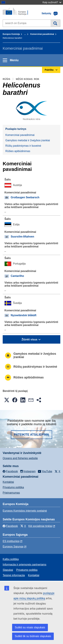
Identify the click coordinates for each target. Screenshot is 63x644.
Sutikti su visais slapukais (30, 627)
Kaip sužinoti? (52, 2)
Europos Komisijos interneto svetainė (25, 511)
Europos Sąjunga (13, 547)
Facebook (10, 526)
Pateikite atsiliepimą (31, 435)
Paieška (55, 23)
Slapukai (8, 570)
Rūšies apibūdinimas (18, 151)
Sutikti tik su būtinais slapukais (33, 636)
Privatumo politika (13, 487)
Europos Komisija (11, 34)
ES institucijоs (11, 541)
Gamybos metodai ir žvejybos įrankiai (28, 140)
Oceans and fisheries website (20, 458)
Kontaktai (8, 482)
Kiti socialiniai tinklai (40, 526)
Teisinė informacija (14, 575)
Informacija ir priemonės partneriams (25, 565)
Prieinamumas (11, 493)
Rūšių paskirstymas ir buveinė (23, 146)
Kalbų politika (11, 559)
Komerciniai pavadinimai (42, 34)
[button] (7, 400)
